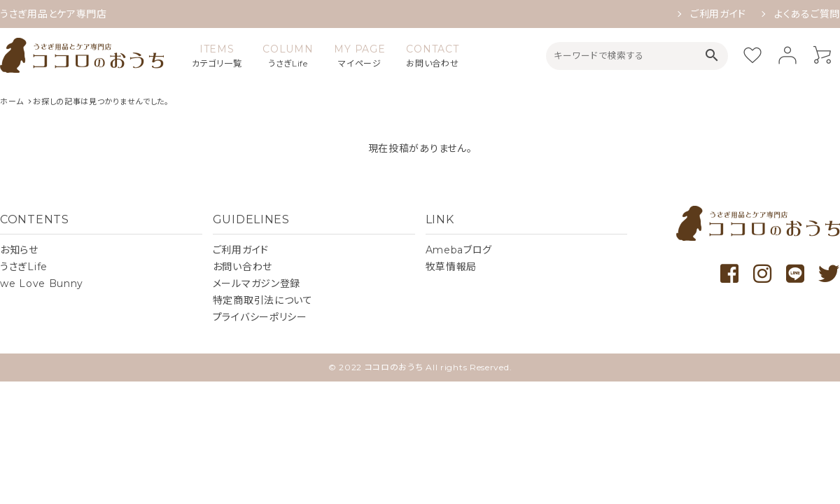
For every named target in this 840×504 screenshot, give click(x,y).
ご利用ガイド (718, 14)
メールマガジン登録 (257, 283)
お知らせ (19, 250)
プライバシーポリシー (260, 317)
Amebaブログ (459, 250)
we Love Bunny (42, 283)
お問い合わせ (243, 267)
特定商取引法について (263, 300)
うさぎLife (24, 267)
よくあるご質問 (807, 14)
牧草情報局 (451, 267)
